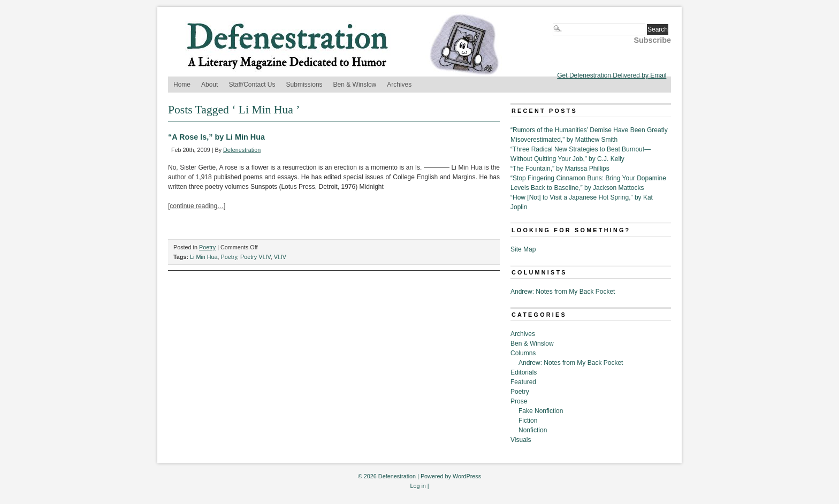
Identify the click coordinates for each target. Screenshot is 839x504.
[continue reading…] (197, 206)
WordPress (467, 476)
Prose (519, 401)
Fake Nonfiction (541, 411)
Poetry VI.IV (255, 257)
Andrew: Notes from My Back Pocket (563, 292)
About (209, 85)
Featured (523, 382)
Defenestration (242, 150)
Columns (523, 353)
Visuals (521, 440)
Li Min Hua (204, 257)
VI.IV (280, 257)
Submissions (304, 85)
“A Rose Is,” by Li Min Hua (216, 137)
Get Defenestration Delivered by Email (612, 75)
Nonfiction (533, 430)
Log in (418, 486)
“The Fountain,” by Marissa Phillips (560, 169)
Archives (399, 85)
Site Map (523, 249)
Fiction (528, 421)
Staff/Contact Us (252, 85)
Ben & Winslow (355, 85)
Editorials (524, 372)
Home (182, 85)
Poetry (207, 247)
